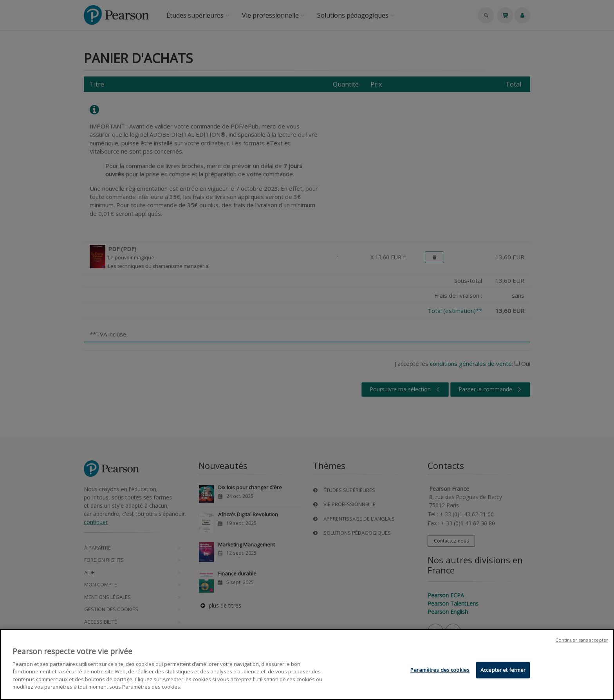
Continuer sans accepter (582, 641)
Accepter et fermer (503, 671)
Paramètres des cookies (440, 671)
